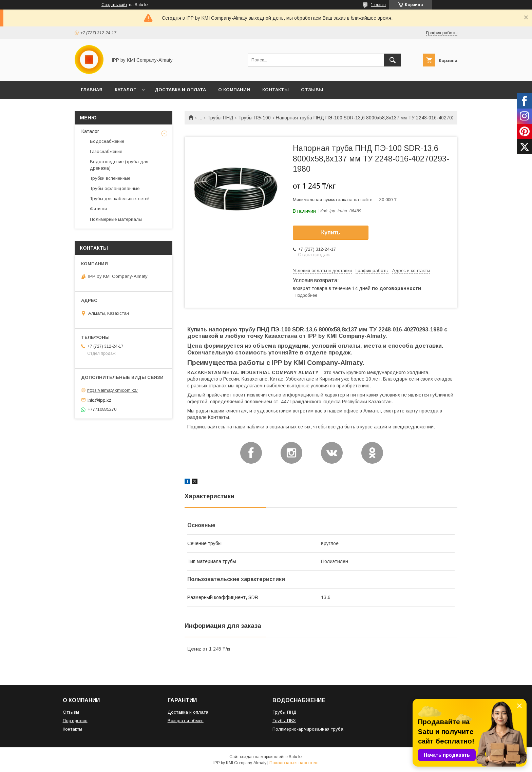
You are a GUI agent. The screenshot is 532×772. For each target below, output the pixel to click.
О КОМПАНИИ (234, 90)
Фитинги (98, 209)
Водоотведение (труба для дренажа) (119, 165)
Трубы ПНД (220, 118)
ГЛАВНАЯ (92, 90)
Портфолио (75, 721)
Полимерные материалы (116, 219)
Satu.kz (296, 757)
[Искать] (393, 60)
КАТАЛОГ (125, 90)
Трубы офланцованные (115, 188)
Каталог (90, 131)
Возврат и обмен (186, 721)
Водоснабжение (107, 141)
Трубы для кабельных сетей (120, 199)
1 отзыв (378, 5)
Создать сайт (114, 5)
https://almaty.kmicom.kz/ (112, 390)
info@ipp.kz (99, 400)
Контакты (72, 729)
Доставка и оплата (188, 712)
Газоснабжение (106, 151)
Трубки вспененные (110, 178)
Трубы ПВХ (284, 721)
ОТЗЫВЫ (312, 90)
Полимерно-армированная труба (308, 729)
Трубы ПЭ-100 (254, 118)
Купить (331, 233)
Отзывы (71, 712)
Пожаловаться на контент (294, 763)
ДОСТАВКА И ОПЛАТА (180, 90)
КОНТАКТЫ (275, 90)
